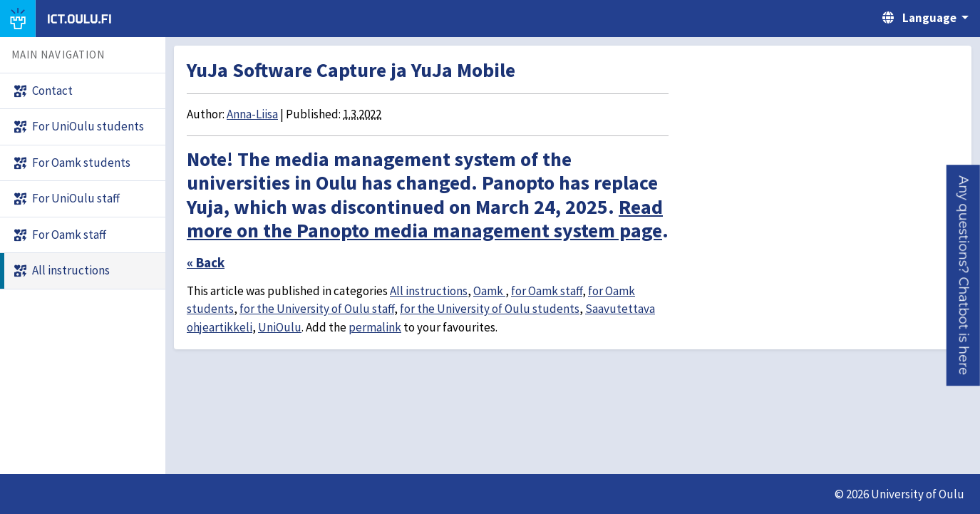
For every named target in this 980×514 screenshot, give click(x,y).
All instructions (429, 291)
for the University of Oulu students (490, 309)
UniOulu (280, 327)
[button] (963, 275)
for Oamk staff (547, 291)
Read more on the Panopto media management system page (425, 219)
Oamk (489, 291)
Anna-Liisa (252, 114)
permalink (375, 327)
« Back (206, 262)
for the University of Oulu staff (317, 309)
